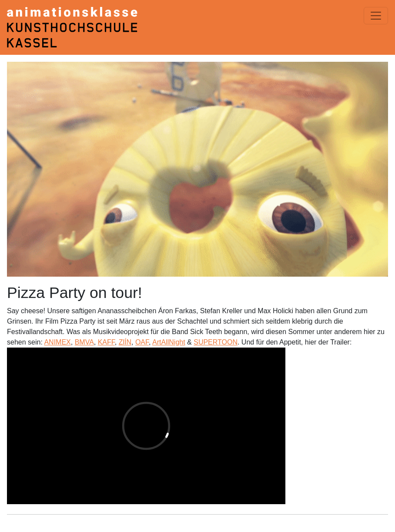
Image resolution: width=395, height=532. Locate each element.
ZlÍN (125, 342)
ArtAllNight (169, 342)
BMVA (84, 342)
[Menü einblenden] (376, 16)
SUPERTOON (216, 342)
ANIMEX (57, 342)
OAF (142, 342)
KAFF (106, 342)
